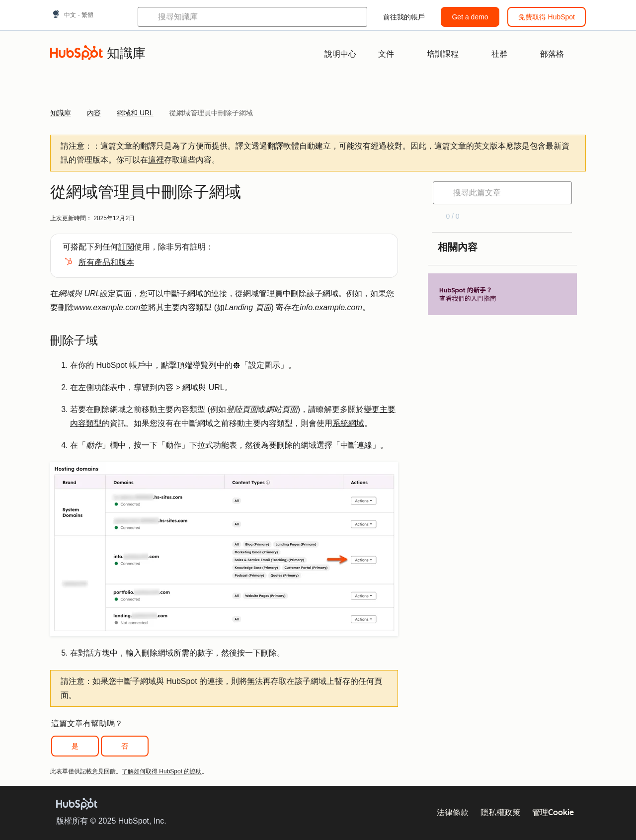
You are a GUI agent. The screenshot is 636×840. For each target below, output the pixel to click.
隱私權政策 (500, 812)
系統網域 (348, 423)
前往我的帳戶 (404, 17)
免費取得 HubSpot (547, 17)
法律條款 (453, 812)
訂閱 (126, 247)
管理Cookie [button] (553, 812)
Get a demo (470, 17)
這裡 (156, 160)
